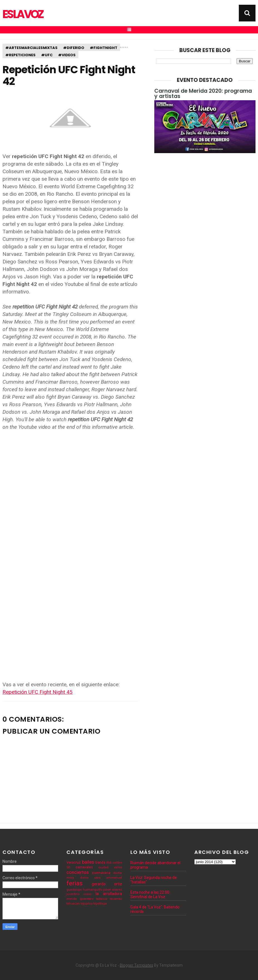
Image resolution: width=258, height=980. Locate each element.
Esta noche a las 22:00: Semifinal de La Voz (150, 895)
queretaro (87, 899)
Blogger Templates (137, 965)
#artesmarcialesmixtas (31, 48)
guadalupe (74, 890)
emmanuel (114, 878)
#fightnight (104, 48)
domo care (90, 878)
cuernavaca (101, 873)
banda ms (103, 862)
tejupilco (87, 904)
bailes (88, 862)
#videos (67, 55)
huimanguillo (93, 890)
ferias (75, 883)
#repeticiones (20, 55)
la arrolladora (109, 894)
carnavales (84, 867)
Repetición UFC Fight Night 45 (38, 692)
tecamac (116, 899)
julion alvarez (113, 890)
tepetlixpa (100, 904)
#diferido (74, 48)
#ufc (47, 55)
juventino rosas (79, 894)
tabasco (102, 899)
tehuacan (73, 904)
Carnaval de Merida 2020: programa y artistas (203, 94)
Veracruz (74, 862)
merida (72, 899)
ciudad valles (110, 867)
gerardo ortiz (107, 884)
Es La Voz (23, 14)
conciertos (78, 872)
